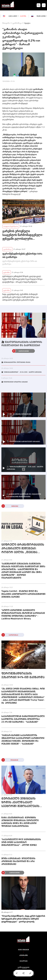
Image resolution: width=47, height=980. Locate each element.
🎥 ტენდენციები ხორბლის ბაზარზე (15, 382)
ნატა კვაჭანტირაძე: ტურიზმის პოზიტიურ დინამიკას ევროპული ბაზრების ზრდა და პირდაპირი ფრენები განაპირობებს (21, 297)
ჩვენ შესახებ (23, 950)
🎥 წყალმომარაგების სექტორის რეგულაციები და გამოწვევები (22, 344)
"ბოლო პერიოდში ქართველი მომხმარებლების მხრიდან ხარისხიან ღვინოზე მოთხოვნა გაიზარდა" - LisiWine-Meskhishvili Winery (23, 615)
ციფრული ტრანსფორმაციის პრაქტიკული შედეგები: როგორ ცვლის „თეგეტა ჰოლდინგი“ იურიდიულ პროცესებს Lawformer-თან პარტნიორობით (23, 549)
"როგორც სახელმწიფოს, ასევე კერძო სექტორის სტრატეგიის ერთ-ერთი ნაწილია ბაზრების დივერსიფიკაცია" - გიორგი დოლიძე (23, 919)
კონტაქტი (23, 955)
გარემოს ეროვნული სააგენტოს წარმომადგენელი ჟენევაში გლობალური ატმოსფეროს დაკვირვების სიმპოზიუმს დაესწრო (22, 235)
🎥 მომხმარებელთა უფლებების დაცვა (16, 362)
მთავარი (6, 23)
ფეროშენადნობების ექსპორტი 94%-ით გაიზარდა (23, 255)
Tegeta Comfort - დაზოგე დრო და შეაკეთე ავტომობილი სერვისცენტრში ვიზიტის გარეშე (23, 594)
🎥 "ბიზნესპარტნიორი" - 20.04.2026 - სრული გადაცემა (22, 372)
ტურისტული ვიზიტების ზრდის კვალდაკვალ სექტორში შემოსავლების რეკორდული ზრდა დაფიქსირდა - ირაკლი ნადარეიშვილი (22, 279)
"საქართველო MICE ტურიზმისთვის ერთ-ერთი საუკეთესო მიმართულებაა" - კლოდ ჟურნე (21, 842)
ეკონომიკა (17, 23)
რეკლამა (24, 961)
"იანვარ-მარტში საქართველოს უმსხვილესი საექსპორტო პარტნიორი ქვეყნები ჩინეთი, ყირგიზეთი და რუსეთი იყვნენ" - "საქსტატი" (23, 740)
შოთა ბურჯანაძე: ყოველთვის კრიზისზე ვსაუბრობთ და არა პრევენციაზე (18, 861)
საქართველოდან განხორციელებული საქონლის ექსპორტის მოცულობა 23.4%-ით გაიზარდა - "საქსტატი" (23, 719)
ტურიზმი (7, 272)
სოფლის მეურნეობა (11, 226)
